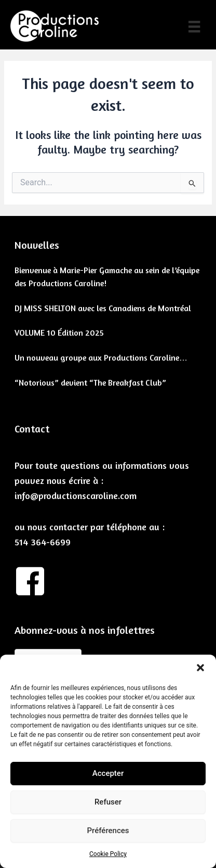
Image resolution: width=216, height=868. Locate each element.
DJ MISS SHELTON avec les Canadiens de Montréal (103, 308)
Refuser (108, 802)
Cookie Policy (108, 854)
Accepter (108, 773)
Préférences (108, 831)
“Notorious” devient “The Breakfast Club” (90, 382)
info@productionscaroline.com (76, 495)
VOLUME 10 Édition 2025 (59, 333)
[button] (200, 668)
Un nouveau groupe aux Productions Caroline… (101, 358)
